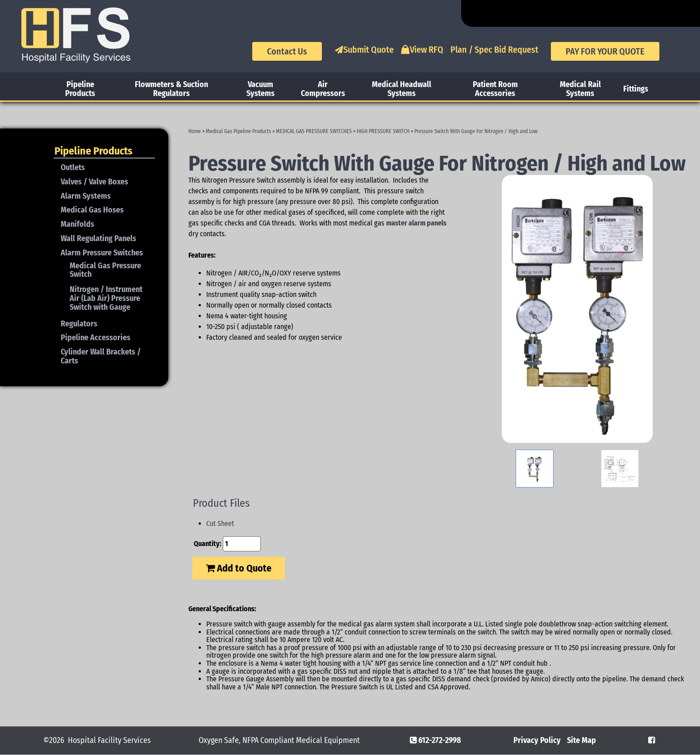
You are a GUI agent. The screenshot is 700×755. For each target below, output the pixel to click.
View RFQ (422, 50)
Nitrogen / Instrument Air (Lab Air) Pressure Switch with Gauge (106, 298)
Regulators (79, 324)
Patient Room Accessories (495, 89)
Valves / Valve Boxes (94, 182)
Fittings (636, 89)
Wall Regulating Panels (98, 238)
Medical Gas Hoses (92, 210)
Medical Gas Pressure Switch (105, 270)
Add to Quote (239, 568)
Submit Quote (364, 50)
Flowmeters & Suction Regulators (171, 89)
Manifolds (77, 224)
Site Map (581, 740)
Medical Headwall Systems (402, 89)
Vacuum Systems (260, 89)
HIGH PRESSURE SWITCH (383, 131)
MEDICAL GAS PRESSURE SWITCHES (314, 131)
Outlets (73, 167)
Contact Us (287, 51)
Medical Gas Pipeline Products (238, 131)
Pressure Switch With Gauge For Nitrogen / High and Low (476, 131)
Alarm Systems (86, 196)
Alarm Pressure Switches (102, 253)
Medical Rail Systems (580, 89)
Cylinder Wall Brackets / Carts (101, 356)
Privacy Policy (537, 740)
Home (195, 131)
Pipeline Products (80, 89)
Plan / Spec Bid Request (494, 50)
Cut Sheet (220, 523)
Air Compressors (323, 89)
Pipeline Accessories (96, 338)
